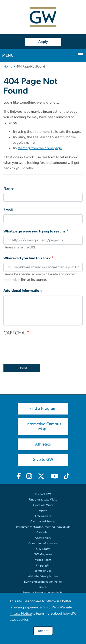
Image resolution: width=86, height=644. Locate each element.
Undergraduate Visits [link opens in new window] (43, 500)
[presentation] (38, 347)
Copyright (43, 565)
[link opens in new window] (43, 409)
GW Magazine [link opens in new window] (43, 554)
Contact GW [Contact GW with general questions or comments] (43, 494)
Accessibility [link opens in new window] (43, 538)
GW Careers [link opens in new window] (43, 516)
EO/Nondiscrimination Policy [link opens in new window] (43, 582)
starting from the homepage (40, 148)
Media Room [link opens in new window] (43, 560)
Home (8, 67)
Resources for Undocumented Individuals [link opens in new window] (43, 527)
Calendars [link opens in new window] (43, 533)
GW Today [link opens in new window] (43, 549)
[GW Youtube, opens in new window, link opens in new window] (54, 477)
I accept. (43, 631)
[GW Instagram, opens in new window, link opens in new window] (29, 477)
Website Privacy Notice (43, 576)
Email (8, 210)
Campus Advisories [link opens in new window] (43, 522)
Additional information (22, 291)
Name (8, 188)
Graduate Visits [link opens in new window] (43, 505)
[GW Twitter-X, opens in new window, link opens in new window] (41, 477)
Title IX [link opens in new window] (43, 587)
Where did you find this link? (27, 258)
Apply (43, 42)
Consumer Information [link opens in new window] (43, 544)
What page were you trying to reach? (35, 231)
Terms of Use (43, 571)
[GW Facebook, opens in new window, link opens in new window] (19, 477)
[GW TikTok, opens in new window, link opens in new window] (67, 477)
